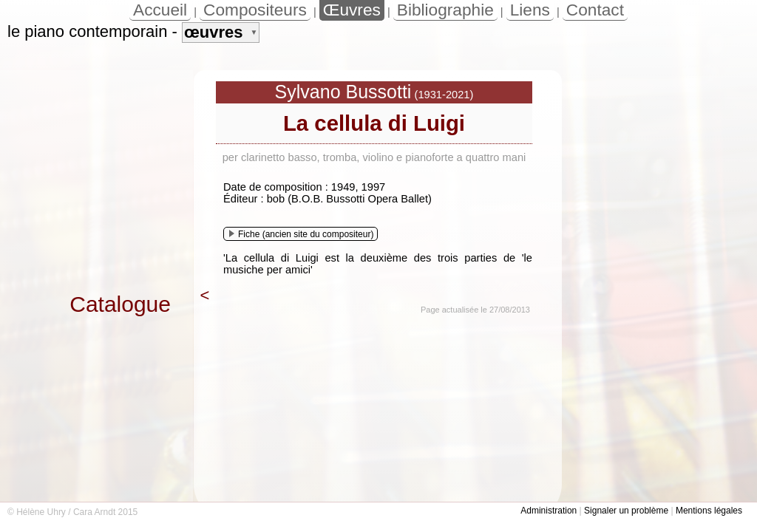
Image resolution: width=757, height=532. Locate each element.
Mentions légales (709, 511)
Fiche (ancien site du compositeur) (301, 234)
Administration (549, 511)
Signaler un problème (626, 511)
